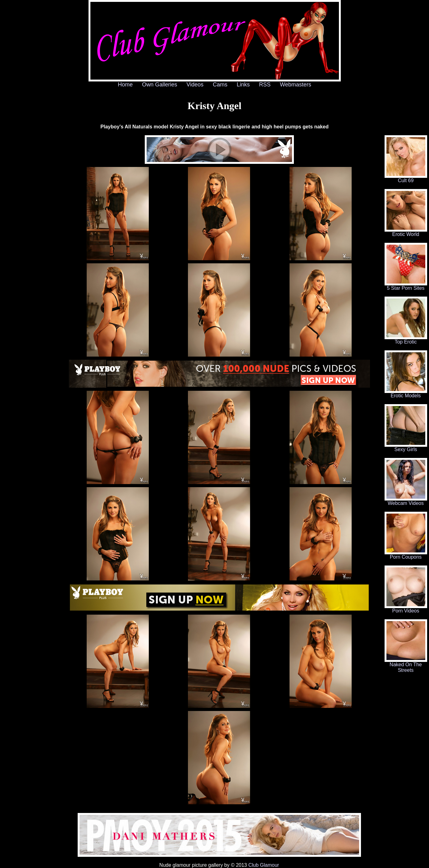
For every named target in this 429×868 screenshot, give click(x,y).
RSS (265, 85)
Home (125, 85)
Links (243, 85)
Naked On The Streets (406, 665)
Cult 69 (406, 178)
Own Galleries (160, 85)
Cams (220, 85)
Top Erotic (406, 340)
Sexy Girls (406, 447)
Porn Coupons (406, 555)
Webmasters (296, 85)
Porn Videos (406, 609)
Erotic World (406, 232)
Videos (195, 85)
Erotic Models (406, 393)
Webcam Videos (406, 501)
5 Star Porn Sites (406, 286)
